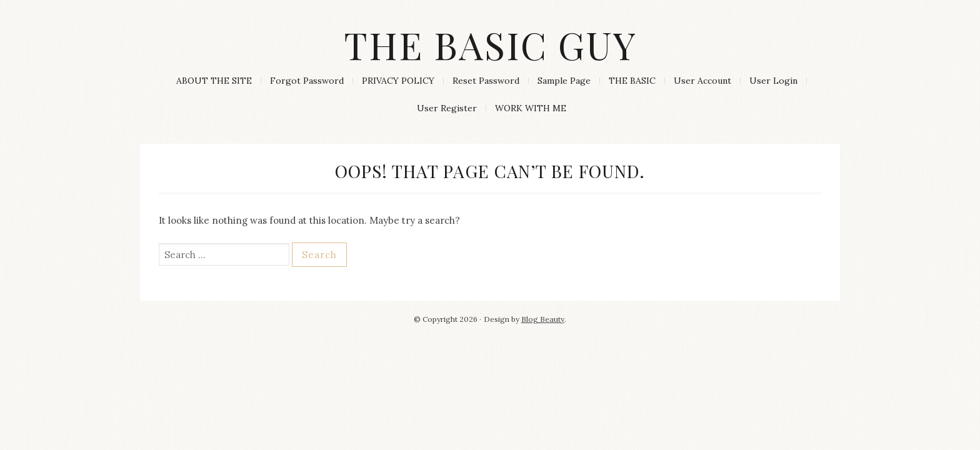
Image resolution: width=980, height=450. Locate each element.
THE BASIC (632, 81)
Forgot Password (307, 81)
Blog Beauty (543, 319)
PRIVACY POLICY (398, 81)
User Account (702, 81)
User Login (773, 81)
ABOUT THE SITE (214, 81)
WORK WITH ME (531, 108)
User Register (447, 108)
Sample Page (564, 81)
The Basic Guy (490, 44)
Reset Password (486, 81)
